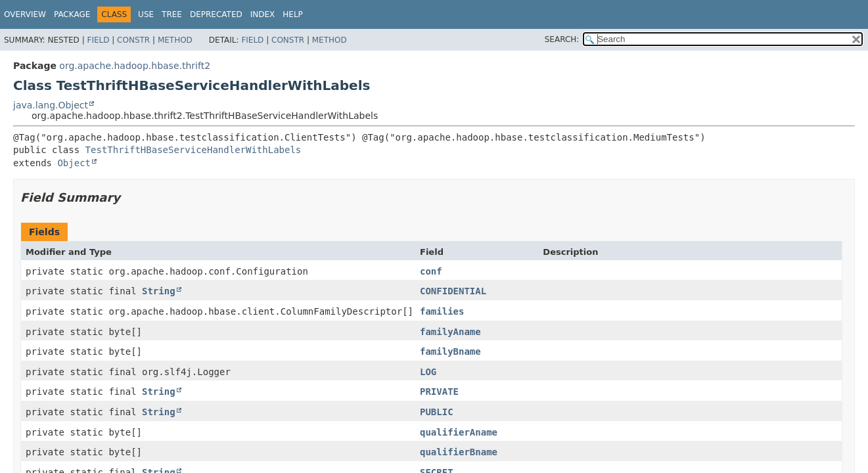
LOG (428, 372)
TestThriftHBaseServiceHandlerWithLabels (194, 150)
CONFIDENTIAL (453, 291)
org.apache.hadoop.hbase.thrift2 (135, 66)
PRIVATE (439, 392)
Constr (133, 40)
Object (74, 163)
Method (175, 40)
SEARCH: (562, 39)
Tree (172, 14)
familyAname (450, 332)
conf (431, 271)
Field (98, 40)
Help (293, 14)
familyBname (450, 351)
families (442, 311)
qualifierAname (459, 432)
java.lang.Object (51, 105)
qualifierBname (459, 452)
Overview (25, 14)
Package (72, 14)
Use (146, 14)
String (159, 291)
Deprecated (216, 14)
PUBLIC (437, 412)
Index (263, 14)
